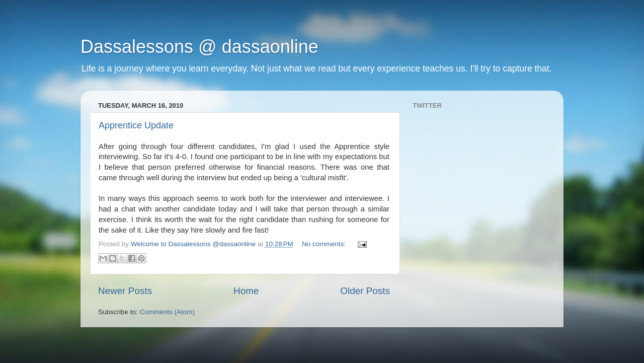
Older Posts (365, 291)
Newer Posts (125, 291)
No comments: (325, 244)
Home (246, 291)
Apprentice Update (136, 125)
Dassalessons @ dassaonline (199, 47)
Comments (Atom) (168, 312)
